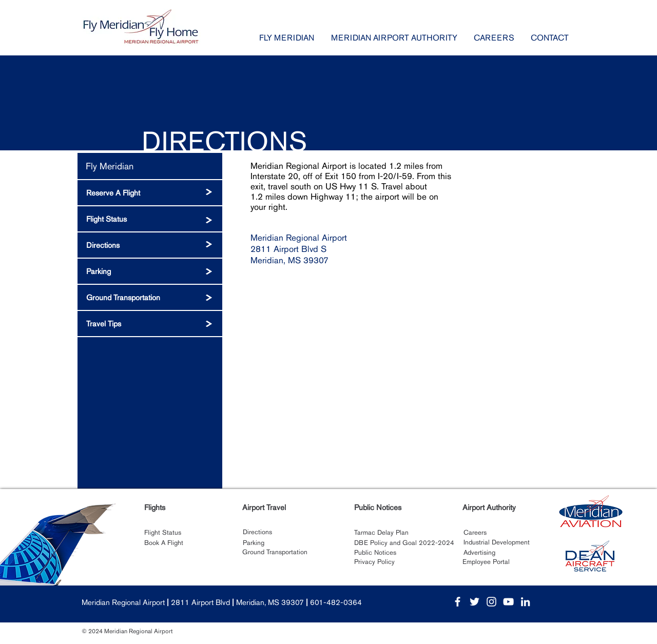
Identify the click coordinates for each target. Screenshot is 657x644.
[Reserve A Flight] (150, 193)
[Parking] (150, 271)
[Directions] (150, 245)
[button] (287, 38)
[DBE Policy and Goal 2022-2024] (404, 543)
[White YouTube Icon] (508, 602)
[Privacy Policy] (375, 562)
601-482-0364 (336, 602)
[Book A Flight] (164, 543)
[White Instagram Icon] (491, 602)
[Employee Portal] (486, 562)
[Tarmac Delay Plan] (381, 533)
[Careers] (475, 533)
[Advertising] (479, 553)
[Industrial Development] (496, 543)
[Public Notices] (375, 553)
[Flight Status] (150, 219)
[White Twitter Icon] (475, 602)
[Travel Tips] (150, 324)
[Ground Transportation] (150, 297)
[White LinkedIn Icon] (525, 602)
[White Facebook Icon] (458, 602)
